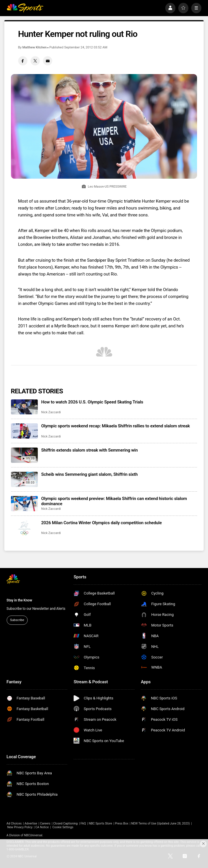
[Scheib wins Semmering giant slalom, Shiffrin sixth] (25, 479)
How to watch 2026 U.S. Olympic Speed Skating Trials (92, 402)
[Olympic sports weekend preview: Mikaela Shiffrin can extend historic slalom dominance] (25, 504)
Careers (45, 823)
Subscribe (17, 620)
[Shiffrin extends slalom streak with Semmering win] (25, 455)
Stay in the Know (19, 600)
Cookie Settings (63, 827)
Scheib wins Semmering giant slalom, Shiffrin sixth (89, 474)
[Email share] (48, 61)
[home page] (25, 8)
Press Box (121, 823)
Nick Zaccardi (51, 412)
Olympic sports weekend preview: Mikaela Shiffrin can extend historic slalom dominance (114, 501)
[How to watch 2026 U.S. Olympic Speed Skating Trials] (25, 407)
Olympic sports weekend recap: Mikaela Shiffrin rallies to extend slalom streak (116, 426)
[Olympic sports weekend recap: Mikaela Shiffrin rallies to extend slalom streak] (25, 431)
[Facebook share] (23, 61)
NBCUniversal (33, 835)
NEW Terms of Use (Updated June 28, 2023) (161, 823)
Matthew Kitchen (35, 47)
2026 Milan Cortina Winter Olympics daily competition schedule (102, 523)
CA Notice (42, 827)
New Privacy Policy (20, 827)
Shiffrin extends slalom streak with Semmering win (90, 450)
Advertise (31, 823)
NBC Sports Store (101, 823)
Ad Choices (14, 823)
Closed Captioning (65, 823)
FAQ (83, 823)
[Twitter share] (35, 61)
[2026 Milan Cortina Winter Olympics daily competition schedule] (25, 528)
